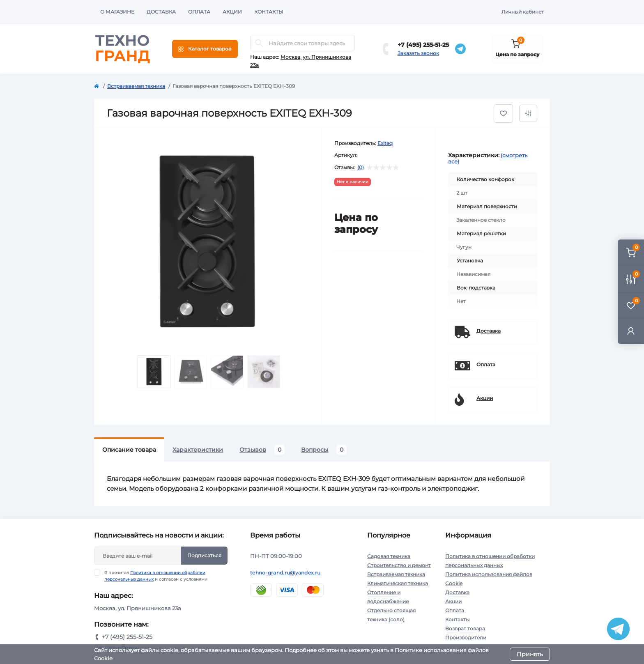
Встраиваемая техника (136, 86)
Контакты (269, 12)
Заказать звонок (418, 53)
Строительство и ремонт (399, 565)
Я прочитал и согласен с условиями (156, 576)
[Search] (259, 43)
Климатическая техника (398, 583)
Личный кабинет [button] (523, 12)
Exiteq (385, 143)
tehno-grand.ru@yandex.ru (285, 573)
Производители (466, 638)
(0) (361, 168)
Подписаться (204, 555)
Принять (530, 654)
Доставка (161, 12)
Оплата (199, 12)
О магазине (117, 12)
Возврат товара (465, 628)
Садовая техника (389, 556)
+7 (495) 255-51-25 (423, 45)
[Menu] (205, 49)
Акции (232, 12)
